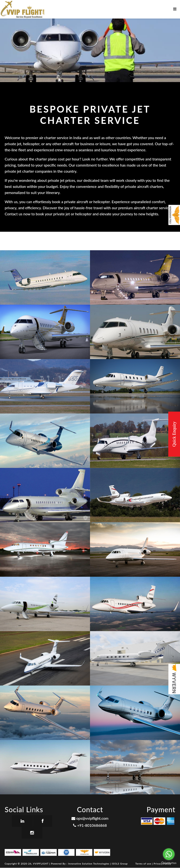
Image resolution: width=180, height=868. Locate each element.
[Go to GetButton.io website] (169, 863)
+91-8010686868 (90, 825)
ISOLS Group (120, 864)
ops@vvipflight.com (90, 818)
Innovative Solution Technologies (89, 864)
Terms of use (144, 864)
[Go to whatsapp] (169, 854)
